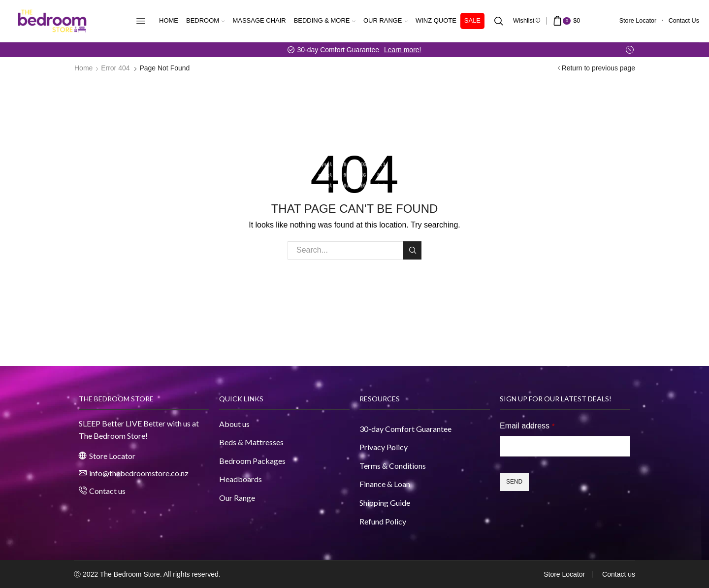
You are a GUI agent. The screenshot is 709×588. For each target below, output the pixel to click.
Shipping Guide (385, 503)
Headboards (241, 479)
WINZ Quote (436, 20)
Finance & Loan (385, 484)
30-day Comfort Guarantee (405, 429)
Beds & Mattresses (251, 442)
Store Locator (638, 21)
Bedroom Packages (253, 461)
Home (169, 20)
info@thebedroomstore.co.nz (139, 473)
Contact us (684, 21)
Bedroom (206, 20)
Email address (527, 426)
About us (234, 424)
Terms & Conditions (393, 466)
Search (412, 250)
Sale (472, 20)
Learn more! (403, 50)
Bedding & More (325, 20)
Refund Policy (383, 521)
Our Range (386, 20)
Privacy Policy (384, 447)
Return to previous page (598, 68)
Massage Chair (259, 20)
